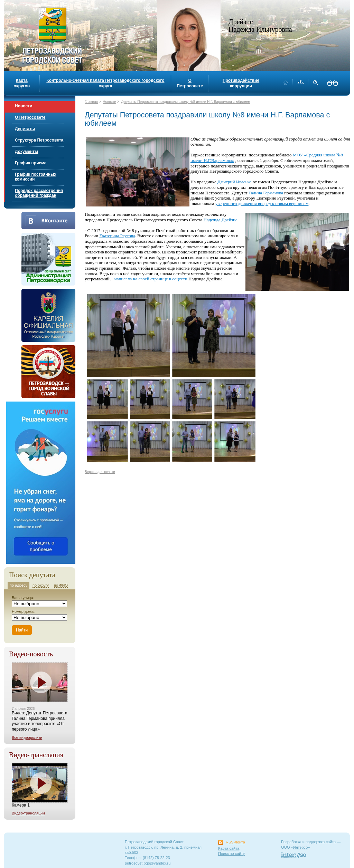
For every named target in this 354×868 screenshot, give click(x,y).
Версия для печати (100, 472)
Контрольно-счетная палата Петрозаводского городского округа (105, 83)
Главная (91, 102)
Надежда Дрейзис (221, 220)
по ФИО (61, 585)
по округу (41, 585)
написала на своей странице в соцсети (151, 279)
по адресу (18, 585)
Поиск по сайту (231, 853)
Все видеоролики (27, 737)
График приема (31, 163)
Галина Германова (266, 193)
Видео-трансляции (28, 813)
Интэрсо (301, 847)
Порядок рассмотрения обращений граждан (39, 193)
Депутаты (25, 129)
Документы (26, 152)
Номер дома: (23, 611)
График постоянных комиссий (36, 177)
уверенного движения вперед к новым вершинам (262, 204)
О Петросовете (190, 83)
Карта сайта (229, 848)
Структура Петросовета (39, 140)
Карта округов (22, 83)
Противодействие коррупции (241, 83)
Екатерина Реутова (117, 236)
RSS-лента (235, 842)
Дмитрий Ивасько (235, 182)
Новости (24, 106)
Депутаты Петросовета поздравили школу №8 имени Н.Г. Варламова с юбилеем (186, 102)
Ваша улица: (23, 598)
